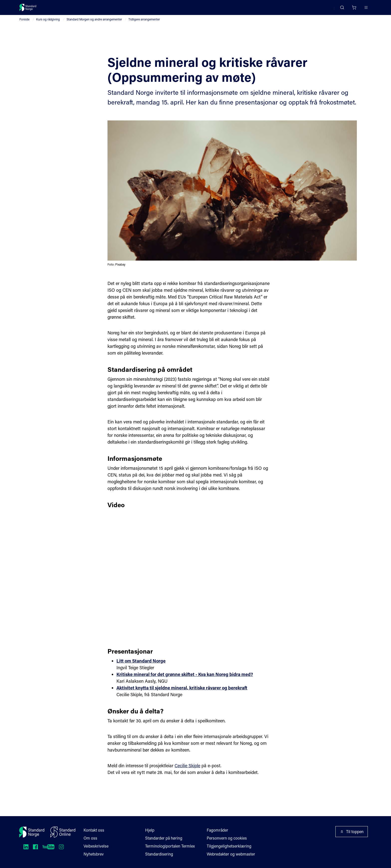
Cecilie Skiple (189, 781)
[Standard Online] (63, 832)
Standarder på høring (164, 838)
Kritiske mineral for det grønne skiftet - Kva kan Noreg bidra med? (187, 690)
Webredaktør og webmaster (232, 854)
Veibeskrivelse (96, 846)
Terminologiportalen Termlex (170, 846)
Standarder (62, 9)
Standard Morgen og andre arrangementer (94, 25)
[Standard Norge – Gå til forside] (31, 9)
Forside (24, 25)
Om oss (90, 838)
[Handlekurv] (339, 9)
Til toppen (352, 832)
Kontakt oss (94, 830)
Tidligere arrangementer (144, 25)
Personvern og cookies (227, 838)
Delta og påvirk (93, 9)
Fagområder (218, 830)
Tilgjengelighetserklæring (229, 846)
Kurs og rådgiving (48, 25)
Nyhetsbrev (94, 854)
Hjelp (150, 830)
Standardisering (159, 854)
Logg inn (359, 9)
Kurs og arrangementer (135, 9)
